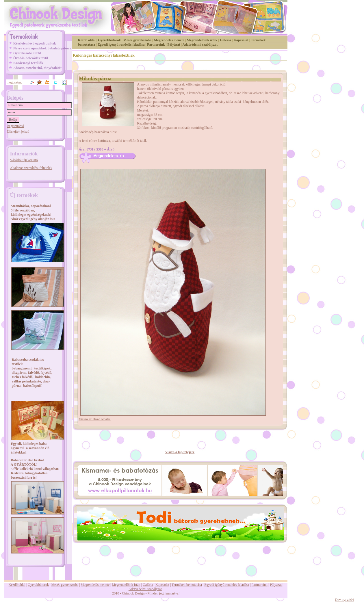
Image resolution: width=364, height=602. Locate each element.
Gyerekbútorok (109, 40)
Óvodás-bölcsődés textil (31, 58)
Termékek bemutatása (187, 585)
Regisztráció (15, 126)
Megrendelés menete (169, 40)
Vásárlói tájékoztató (24, 160)
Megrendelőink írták (202, 40)
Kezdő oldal (87, 40)
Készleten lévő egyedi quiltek (35, 43)
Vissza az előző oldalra (95, 419)
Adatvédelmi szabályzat (200, 44)
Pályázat (174, 44)
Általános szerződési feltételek (31, 168)
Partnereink (156, 44)
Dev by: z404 (344, 600)
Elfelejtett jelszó (18, 131)
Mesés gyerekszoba (137, 40)
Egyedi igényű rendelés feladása (121, 44)
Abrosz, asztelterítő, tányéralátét (37, 68)
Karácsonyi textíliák (28, 63)
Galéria (225, 40)
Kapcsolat (241, 40)
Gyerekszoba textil (27, 53)
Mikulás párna (95, 79)
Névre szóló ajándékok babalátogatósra (42, 48)
